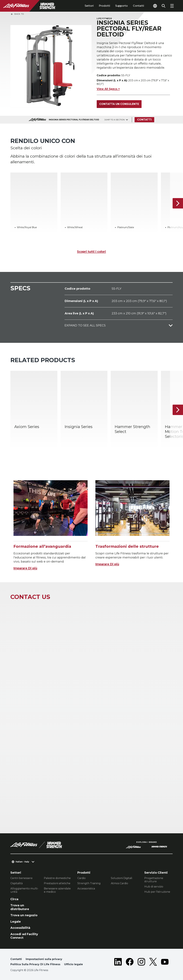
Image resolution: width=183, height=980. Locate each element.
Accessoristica (86, 889)
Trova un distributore (20, 907)
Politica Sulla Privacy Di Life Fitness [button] (35, 964)
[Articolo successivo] (178, 203)
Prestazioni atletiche (57, 883)
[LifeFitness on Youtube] (165, 962)
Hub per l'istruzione (157, 892)
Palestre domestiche (57, 878)
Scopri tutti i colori (91, 252)
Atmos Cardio (119, 883)
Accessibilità (20, 928)
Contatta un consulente (119, 104)
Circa (14, 899)
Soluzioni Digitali (121, 878)
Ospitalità (16, 883)
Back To (17, 14)
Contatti (138, 6)
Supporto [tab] (121, 6)
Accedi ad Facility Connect (24, 936)
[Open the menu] (172, 6)
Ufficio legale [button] (74, 964)
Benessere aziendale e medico (57, 890)
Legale (16, 922)
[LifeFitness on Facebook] (130, 962)
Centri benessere (21, 878)
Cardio (82, 878)
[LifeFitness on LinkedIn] (118, 962)
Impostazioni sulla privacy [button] (44, 959)
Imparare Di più (25, 568)
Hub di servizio (154, 887)
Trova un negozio (24, 915)
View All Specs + (108, 89)
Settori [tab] (89, 6)
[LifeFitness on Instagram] (141, 962)
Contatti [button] (16, 959)
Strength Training (89, 883)
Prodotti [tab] (104, 6)
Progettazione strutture (154, 880)
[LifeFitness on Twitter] (153, 962)
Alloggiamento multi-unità (24, 890)
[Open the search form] (163, 6)
